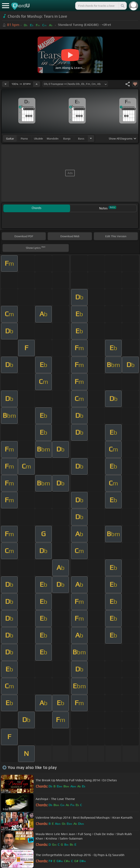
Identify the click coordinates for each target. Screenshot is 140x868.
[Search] (122, 6)
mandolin (53, 139)
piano (24, 139)
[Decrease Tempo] (5, 84)
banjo (67, 139)
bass (81, 139)
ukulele (38, 139)
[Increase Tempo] (37, 84)
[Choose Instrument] (91, 138)
